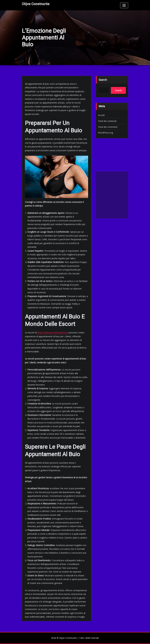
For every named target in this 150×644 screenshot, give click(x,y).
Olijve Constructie (36, 4)
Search (103, 80)
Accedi (101, 115)
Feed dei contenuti (107, 121)
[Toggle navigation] (124, 5)
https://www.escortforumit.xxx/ (53, 333)
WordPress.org (105, 133)
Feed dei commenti (108, 127)
